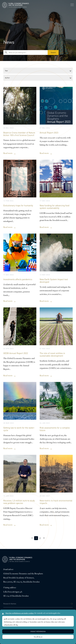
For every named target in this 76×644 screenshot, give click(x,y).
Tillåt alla (38, 637)
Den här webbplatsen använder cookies (20, 613)
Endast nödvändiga (38, 631)
